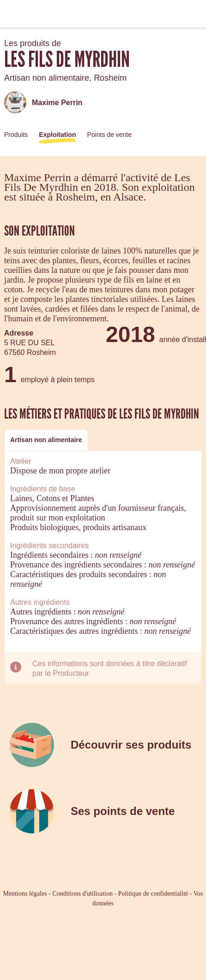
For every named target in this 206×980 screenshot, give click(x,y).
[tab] (46, 440)
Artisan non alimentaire (46, 440)
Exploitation (57, 135)
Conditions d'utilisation (82, 894)
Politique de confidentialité (153, 894)
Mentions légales (25, 894)
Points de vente (109, 135)
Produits (16, 135)
